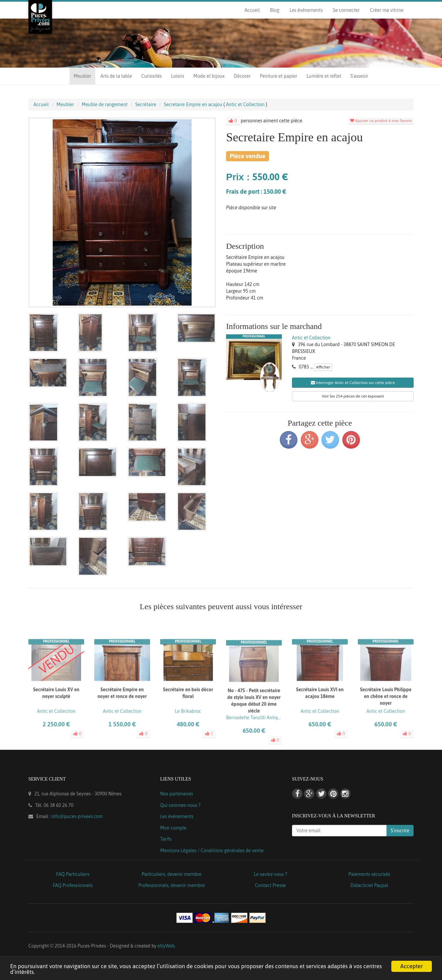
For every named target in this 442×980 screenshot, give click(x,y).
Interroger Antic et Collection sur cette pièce (353, 383)
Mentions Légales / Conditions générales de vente (212, 851)
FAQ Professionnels (73, 885)
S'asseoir (359, 76)
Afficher (323, 367)
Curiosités (152, 76)
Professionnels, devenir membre (172, 885)
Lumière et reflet (324, 76)
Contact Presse (271, 885)
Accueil (252, 10)
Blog (275, 10)
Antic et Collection (311, 338)
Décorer (242, 76)
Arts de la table (116, 76)
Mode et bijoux (209, 76)
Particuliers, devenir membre (171, 874)
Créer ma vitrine (387, 10)
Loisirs (178, 76)
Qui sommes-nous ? (180, 805)
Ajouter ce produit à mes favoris (381, 121)
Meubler (82, 76)
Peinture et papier (279, 76)
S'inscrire (400, 831)
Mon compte (173, 828)
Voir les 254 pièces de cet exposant (353, 396)
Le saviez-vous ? (270, 874)
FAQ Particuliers (73, 874)
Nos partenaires (177, 794)
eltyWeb (166, 946)
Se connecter (346, 10)
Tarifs (166, 839)
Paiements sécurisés (369, 874)
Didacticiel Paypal (369, 885)
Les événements (306, 10)
